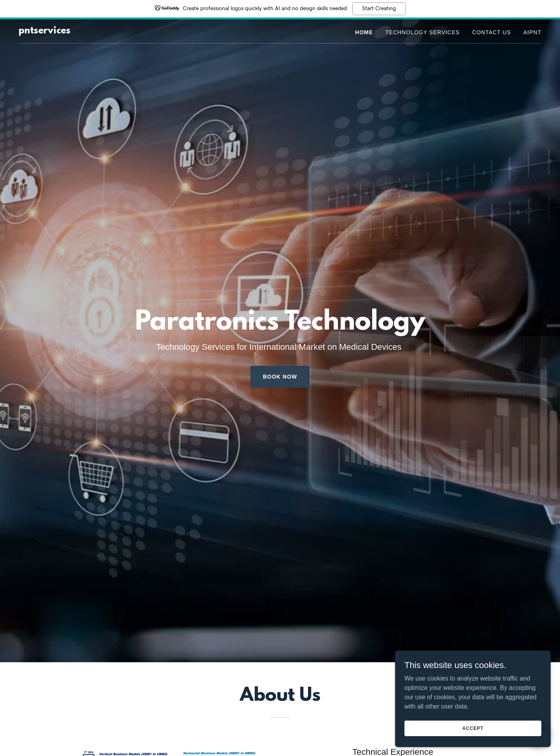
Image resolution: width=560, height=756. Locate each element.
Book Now (280, 377)
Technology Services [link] (423, 32)
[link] (45, 31)
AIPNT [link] (532, 32)
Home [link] (364, 32)
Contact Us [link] (492, 32)
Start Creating (379, 9)
